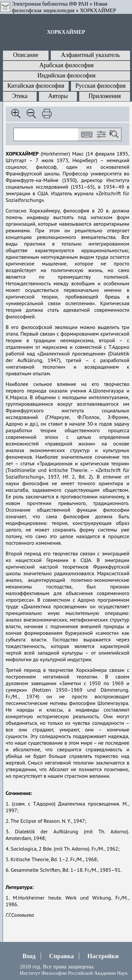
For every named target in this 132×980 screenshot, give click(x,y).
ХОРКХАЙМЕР (98, 10)
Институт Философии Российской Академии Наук (74, 973)
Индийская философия (66, 75)
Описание (26, 55)
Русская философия (101, 86)
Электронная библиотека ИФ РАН (50, 4)
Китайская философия (36, 86)
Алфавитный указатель (90, 55)
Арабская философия (66, 65)
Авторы (58, 96)
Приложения (105, 96)
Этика (20, 96)
